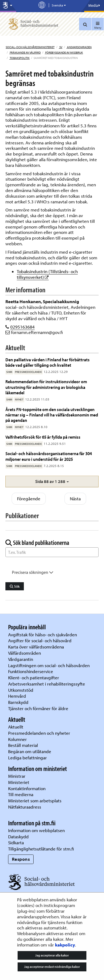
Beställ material (23, 745)
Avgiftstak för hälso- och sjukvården (43, 635)
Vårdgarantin (21, 659)
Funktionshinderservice (31, 671)
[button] (52, 481)
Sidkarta (16, 842)
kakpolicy (65, 945)
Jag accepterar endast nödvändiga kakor (52, 967)
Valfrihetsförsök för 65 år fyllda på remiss (43, 437)
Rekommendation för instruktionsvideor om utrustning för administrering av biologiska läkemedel (46, 387)
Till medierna (21, 794)
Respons (21, 859)
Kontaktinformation (27, 788)
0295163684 (22, 327)
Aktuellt (16, 727)
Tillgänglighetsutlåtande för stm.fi (41, 849)
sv (61, 47)
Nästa (75, 499)
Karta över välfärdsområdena (36, 647)
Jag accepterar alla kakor (52, 955)
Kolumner (17, 739)
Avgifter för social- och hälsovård (40, 640)
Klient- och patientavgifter (34, 678)
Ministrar (17, 776)
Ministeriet (19, 782)
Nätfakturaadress (25, 807)
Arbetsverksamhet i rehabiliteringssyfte (47, 684)
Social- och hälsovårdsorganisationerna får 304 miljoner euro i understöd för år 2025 (49, 456)
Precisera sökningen (33, 572)
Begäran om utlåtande (30, 751)
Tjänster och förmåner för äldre (38, 708)
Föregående (29, 499)
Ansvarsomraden (79, 47)
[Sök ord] (52, 552)
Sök (15, 586)
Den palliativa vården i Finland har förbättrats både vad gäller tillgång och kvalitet (48, 362)
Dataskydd (18, 837)
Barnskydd (18, 702)
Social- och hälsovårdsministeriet (30, 47)
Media (94, 5)
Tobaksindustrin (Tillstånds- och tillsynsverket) (47, 274)
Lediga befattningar (27, 758)
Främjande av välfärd (25, 52)
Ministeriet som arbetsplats (35, 801)
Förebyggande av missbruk (64, 52)
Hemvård (17, 696)
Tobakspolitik (19, 58)
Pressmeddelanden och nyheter (39, 733)
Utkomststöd (21, 690)
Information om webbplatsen (36, 830)
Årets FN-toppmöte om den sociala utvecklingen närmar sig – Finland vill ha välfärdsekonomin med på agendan (52, 415)
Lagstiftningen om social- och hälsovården (49, 665)
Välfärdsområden (25, 653)
